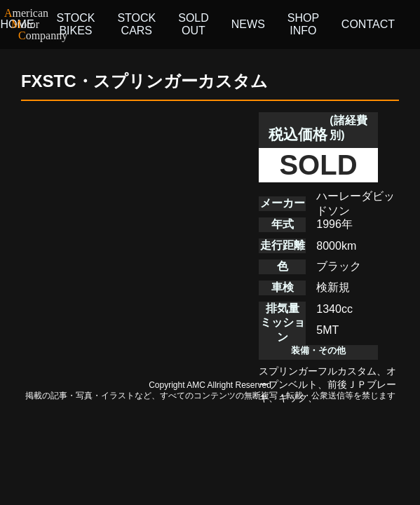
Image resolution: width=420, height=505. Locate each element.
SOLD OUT (194, 24)
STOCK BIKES (76, 24)
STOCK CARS (136, 24)
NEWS (248, 24)
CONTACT (368, 24)
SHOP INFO (303, 24)
